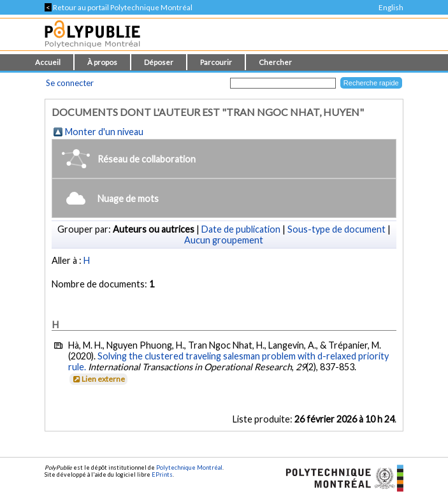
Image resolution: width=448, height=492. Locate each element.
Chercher (275, 62)
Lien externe (98, 379)
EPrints (162, 474)
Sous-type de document (336, 229)
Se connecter (70, 83)
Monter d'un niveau (104, 132)
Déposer (159, 62)
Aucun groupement (224, 240)
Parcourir (216, 62)
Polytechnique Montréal (189, 467)
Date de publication (241, 229)
